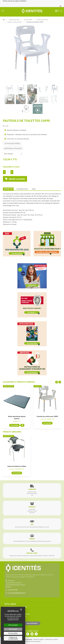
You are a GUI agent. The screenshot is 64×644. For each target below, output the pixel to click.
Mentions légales (39, 639)
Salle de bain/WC (14, 20)
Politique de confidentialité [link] (13, 638)
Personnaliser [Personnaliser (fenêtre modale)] (13, 633)
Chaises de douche (42, 20)
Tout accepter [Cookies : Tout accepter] (13, 625)
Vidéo (34, 189)
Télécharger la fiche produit (13, 148)
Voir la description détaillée (12, 143)
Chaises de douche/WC (15, 22)
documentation (22, 189)
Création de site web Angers (32, 641)
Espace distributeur (32, 623)
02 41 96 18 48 (13, 590)
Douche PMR (28, 20)
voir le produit (14, 425)
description (8, 189)
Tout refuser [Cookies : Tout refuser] (13, 629)
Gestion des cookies (51, 639)
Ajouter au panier (15, 179)
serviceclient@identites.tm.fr (17, 593)
